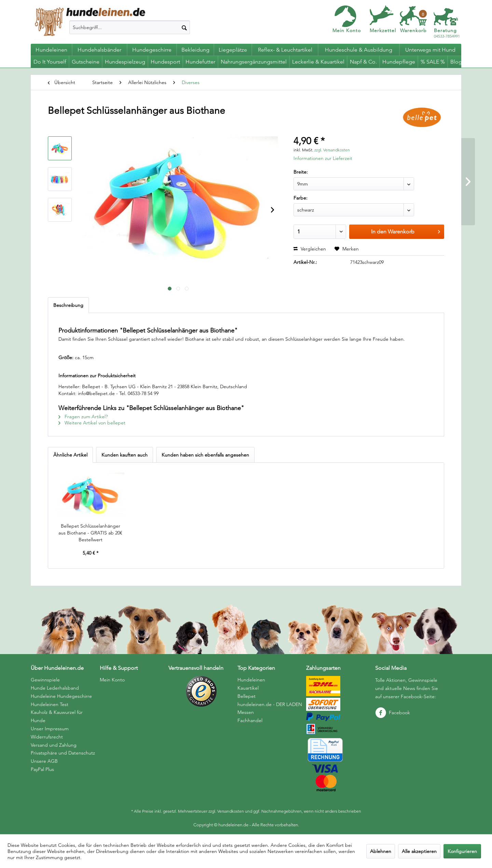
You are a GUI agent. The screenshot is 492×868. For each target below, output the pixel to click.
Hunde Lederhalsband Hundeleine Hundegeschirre (61, 692)
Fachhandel (250, 720)
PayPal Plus (42, 769)
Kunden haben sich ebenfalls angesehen (205, 455)
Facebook (393, 713)
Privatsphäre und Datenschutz (63, 753)
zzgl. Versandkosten (332, 150)
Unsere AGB (44, 761)
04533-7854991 (447, 33)
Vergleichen (310, 249)
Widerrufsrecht (47, 737)
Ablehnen (381, 851)
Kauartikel (248, 688)
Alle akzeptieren (419, 851)
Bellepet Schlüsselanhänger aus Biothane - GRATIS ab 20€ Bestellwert (90, 533)
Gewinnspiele (45, 680)
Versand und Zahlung (54, 745)
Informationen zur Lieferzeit (323, 158)
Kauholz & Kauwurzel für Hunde (57, 716)
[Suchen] (184, 27)
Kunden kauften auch (125, 455)
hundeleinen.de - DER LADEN (270, 704)
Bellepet (247, 696)
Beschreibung (68, 305)
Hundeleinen (251, 680)
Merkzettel (383, 30)
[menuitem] (130, 27)
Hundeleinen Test (50, 704)
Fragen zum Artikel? (83, 417)
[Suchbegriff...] (130, 27)
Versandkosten (231, 811)
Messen (246, 712)
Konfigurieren (462, 851)
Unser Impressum (50, 729)
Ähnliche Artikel (70, 455)
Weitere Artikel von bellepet (92, 423)
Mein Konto (347, 30)
